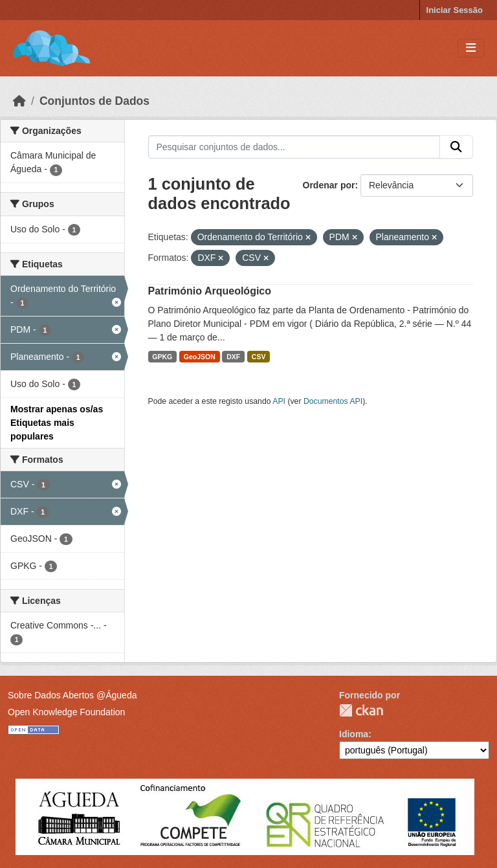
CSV (259, 357)
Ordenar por (329, 185)
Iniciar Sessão (455, 10)
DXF (233, 357)
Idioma (354, 734)
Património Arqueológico (210, 291)
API (279, 401)
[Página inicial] (19, 101)
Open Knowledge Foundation (66, 712)
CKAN (361, 710)
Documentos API (333, 401)
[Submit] (456, 147)
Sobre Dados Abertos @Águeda (72, 695)
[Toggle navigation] (471, 48)
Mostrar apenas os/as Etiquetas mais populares (57, 423)
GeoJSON (200, 357)
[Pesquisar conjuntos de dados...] (294, 147)
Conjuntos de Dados (94, 101)
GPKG (162, 357)
